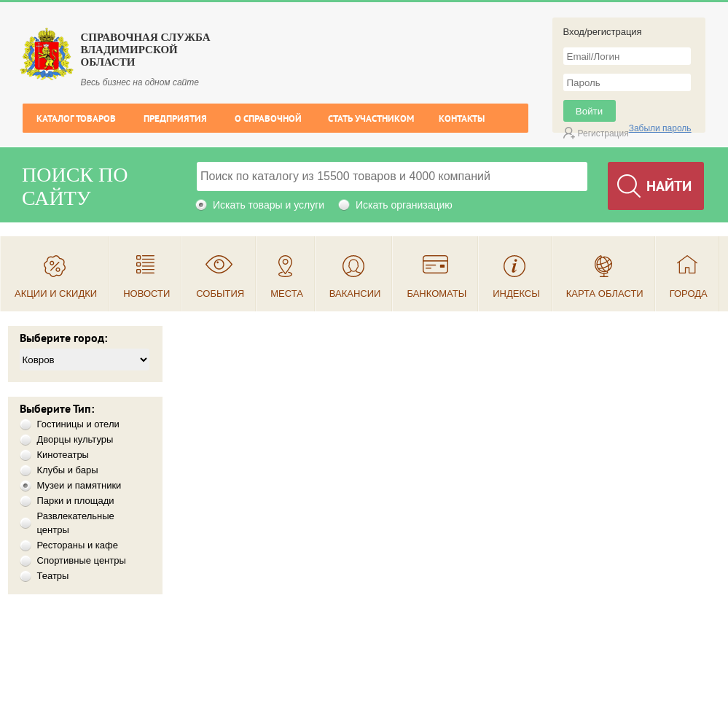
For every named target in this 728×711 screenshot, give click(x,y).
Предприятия (175, 118)
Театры (53, 576)
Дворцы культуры (75, 439)
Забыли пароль (660, 128)
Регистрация (603, 133)
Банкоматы (437, 294)
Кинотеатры (63, 455)
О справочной (268, 118)
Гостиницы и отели (78, 424)
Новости (146, 294)
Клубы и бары (68, 470)
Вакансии (355, 294)
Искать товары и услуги (269, 205)
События (220, 294)
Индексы (516, 294)
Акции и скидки (56, 294)
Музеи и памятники (79, 485)
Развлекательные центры (76, 523)
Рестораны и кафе (78, 545)
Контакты (462, 118)
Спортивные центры (82, 560)
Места (287, 294)
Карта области (605, 294)
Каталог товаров (76, 118)
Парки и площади (76, 501)
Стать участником (371, 118)
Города (689, 294)
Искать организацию (404, 205)
